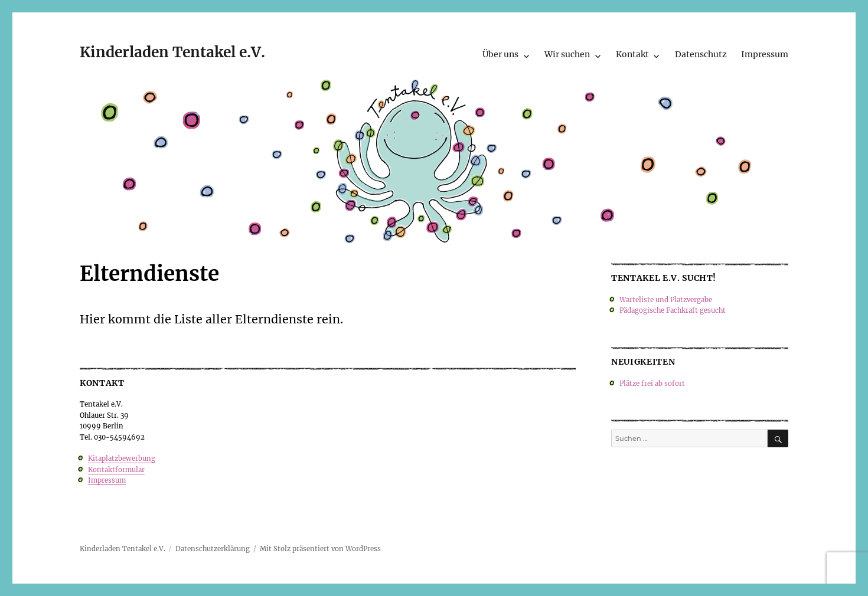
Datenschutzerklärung (213, 549)
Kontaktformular (116, 470)
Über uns (500, 54)
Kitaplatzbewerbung (122, 459)
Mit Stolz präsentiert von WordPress (320, 549)
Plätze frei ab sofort (652, 384)
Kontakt (632, 54)
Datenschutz (701, 54)
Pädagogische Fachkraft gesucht (673, 310)
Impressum (765, 54)
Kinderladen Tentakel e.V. (172, 52)
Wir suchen (567, 54)
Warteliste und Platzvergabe (666, 300)
